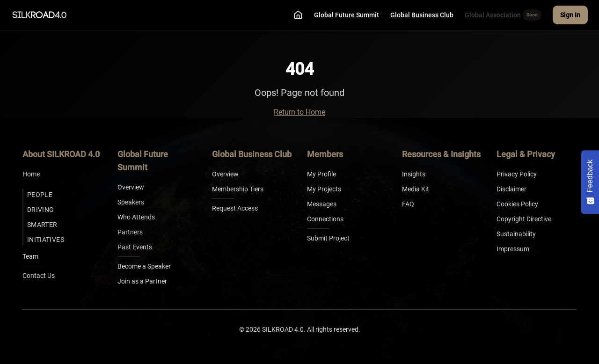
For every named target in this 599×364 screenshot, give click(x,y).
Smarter (42, 225)
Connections (325, 219)
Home (31, 174)
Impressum (513, 249)
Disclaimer (511, 189)
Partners (130, 232)
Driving (40, 210)
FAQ (408, 204)
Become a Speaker (144, 266)
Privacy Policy (517, 174)
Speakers (131, 202)
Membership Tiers (238, 189)
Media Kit (416, 189)
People (40, 195)
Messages (322, 204)
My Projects (324, 189)
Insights (414, 174)
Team (30, 256)
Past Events (135, 247)
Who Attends (136, 217)
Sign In (570, 15)
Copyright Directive (524, 219)
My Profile (321, 174)
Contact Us (39, 276)
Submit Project (328, 238)
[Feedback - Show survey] (590, 182)
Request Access (235, 208)
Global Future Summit (347, 15)
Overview (131, 187)
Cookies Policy (517, 204)
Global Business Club (422, 15)
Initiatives (46, 240)
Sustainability (516, 234)
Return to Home (299, 112)
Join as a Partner (142, 281)
